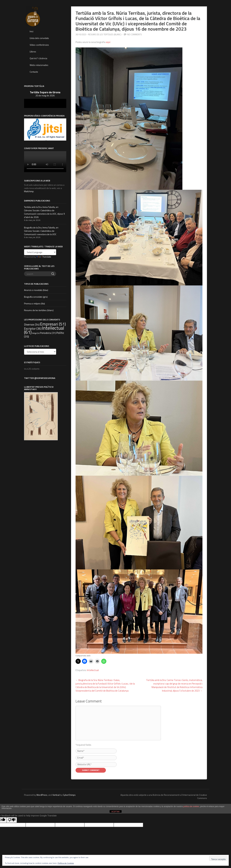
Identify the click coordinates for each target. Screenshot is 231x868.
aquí (108, 42)
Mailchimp (29, 191)
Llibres (33, 52)
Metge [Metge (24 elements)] (36, 333)
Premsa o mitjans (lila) (34, 303)
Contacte (34, 72)
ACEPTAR (115, 812)
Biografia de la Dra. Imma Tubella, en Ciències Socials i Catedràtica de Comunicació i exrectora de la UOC (41, 231)
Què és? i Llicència (38, 58)
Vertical (56, 795)
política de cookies (191, 806)
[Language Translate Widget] (40, 252)
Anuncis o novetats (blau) (36, 290)
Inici (32, 31)
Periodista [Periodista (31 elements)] (48, 333)
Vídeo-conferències (39, 45)
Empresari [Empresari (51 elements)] (53, 324)
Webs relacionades (39, 65)
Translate (44, 257)
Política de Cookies (66, 863)
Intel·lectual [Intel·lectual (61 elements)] (44, 330)
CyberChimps (69, 795)
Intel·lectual (93, 670)
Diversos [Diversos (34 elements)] (32, 324)
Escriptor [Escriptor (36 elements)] (33, 329)
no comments (135, 34)
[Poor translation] (12, 820)
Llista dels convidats (39, 38)
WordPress (42, 795)
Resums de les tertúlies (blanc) (105, 34)
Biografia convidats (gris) (36, 297)
